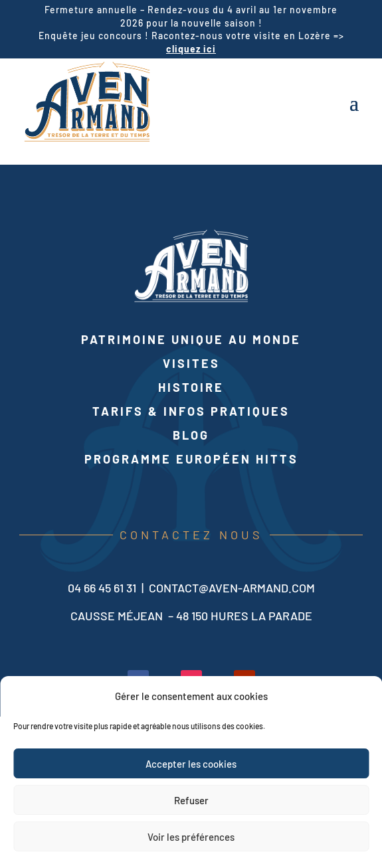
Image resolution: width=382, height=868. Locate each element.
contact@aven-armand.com (232, 588)
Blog (191, 435)
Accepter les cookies (191, 764)
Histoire (191, 387)
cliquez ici (191, 49)
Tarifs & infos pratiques (191, 411)
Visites (191, 363)
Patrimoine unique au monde (191, 339)
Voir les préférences (191, 837)
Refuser (191, 800)
